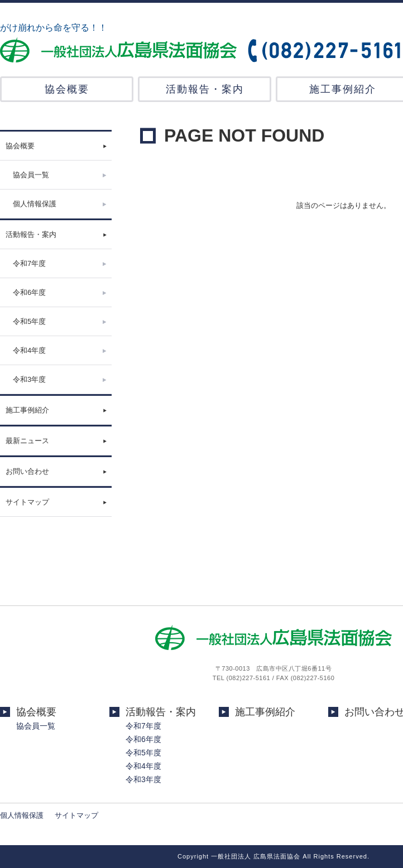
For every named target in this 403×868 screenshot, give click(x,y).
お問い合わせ (27, 471)
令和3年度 (29, 379)
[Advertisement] (56, 573)
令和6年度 (29, 292)
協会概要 (67, 89)
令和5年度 (29, 321)
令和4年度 (29, 350)
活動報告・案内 (205, 89)
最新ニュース (27, 441)
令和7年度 (29, 263)
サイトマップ (27, 502)
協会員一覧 (31, 175)
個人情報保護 (35, 204)
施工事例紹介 (27, 410)
